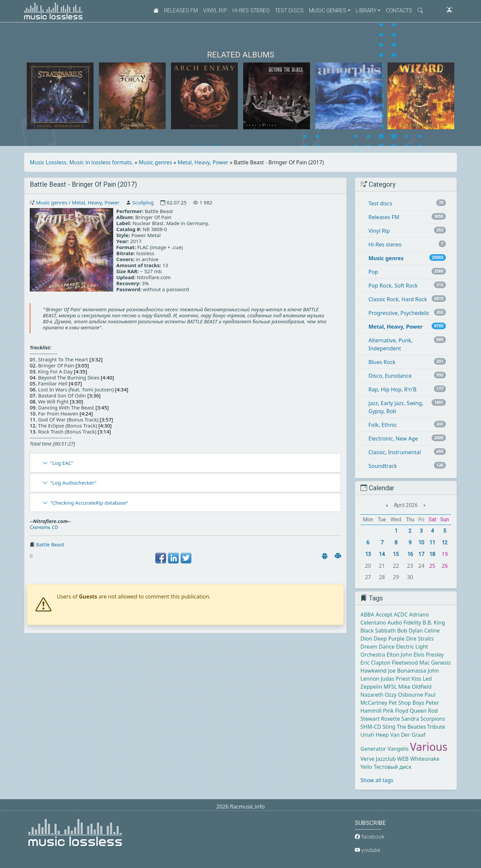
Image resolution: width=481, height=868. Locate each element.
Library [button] (366, 11)
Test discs (289, 11)
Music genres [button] (328, 11)
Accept (384, 615)
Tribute (436, 727)
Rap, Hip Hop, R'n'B (392, 389)
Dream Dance (377, 647)
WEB (403, 759)
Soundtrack (383, 466)
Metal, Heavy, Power (203, 162)
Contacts (399, 11)
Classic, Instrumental (395, 452)
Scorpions (433, 719)
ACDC (401, 615)
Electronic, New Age (393, 439)
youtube (368, 850)
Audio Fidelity (404, 623)
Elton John (399, 655)
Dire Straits (420, 639)
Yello (366, 767)
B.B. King (434, 623)
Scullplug (143, 202)
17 (421, 554)
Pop (373, 272)
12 (445, 543)
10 (421, 543)
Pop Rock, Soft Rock (393, 286)
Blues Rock (382, 362)
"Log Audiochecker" (73, 483)
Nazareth (372, 695)
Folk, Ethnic (383, 425)
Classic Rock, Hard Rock (398, 299)
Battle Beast (50, 544)
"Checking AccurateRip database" (89, 503)
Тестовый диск (392, 767)
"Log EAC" (62, 463)
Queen (418, 711)
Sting (389, 727)
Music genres (155, 162)
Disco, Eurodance (390, 376)
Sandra (410, 719)
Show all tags (377, 780)
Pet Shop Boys (407, 703)
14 (382, 554)
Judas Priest (395, 679)
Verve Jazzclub (378, 759)
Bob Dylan (410, 631)
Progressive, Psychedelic (399, 313)
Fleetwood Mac (411, 663)
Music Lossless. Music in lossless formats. (82, 162)
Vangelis (398, 749)
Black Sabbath (378, 631)
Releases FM (181, 11)
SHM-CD (371, 727)
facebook (370, 837)
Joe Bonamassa (407, 671)
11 (432, 543)
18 (432, 554)
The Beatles (411, 727)
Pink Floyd (395, 711)
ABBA (367, 615)
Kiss (416, 679)
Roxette (390, 719)
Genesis (441, 663)
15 (396, 554)
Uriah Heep (375, 735)
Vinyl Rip (215, 11)
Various (429, 747)
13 (368, 554)
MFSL (390, 687)
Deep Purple (389, 639)
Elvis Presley (429, 655)
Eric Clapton (375, 663)
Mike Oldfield (415, 687)
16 (410, 554)
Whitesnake (425, 759)
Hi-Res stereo (251, 11)
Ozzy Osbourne (404, 695)
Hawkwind (373, 671)
